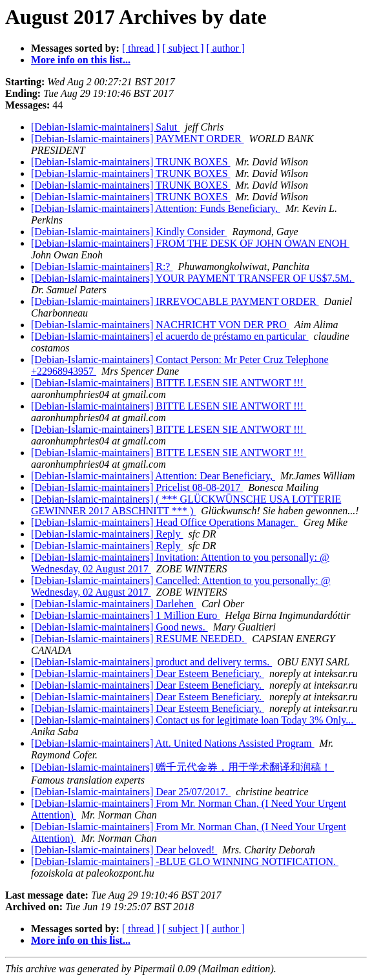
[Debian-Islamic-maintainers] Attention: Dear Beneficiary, (153, 476)
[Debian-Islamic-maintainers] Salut (105, 127)
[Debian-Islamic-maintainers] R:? (102, 266)
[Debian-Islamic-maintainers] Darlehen (114, 604)
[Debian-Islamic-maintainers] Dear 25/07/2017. (131, 792)
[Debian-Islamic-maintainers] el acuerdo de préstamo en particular (170, 336)
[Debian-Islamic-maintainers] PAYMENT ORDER (138, 139)
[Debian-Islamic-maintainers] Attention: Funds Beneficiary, (156, 208)
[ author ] (226, 48)
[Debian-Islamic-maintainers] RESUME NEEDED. (139, 639)
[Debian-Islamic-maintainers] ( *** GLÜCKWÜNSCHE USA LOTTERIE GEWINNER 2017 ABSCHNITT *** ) (186, 505)
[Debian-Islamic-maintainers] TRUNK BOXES (131, 162)
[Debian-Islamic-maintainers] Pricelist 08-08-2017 (137, 487)
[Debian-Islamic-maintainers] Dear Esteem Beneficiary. (148, 673)
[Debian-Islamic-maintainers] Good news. (119, 627)
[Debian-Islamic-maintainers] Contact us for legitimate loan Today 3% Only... (193, 720)
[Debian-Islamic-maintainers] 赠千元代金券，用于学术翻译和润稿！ (182, 767)
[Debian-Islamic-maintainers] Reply (107, 534)
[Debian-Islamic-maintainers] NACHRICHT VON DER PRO (160, 325)
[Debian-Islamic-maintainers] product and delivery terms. (151, 662)
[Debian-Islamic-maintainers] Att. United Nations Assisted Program (173, 743)
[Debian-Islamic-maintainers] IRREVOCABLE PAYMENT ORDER (175, 301)
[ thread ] (141, 48)
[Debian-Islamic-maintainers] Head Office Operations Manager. (165, 522)
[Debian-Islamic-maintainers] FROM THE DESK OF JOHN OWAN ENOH (190, 243)
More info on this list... (81, 60)
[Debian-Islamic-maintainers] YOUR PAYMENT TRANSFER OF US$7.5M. (193, 278)
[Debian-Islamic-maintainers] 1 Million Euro (125, 615)
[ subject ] (183, 48)
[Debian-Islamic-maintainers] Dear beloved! (124, 850)
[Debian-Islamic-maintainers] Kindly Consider (129, 232)
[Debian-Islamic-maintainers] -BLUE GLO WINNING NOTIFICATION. (185, 861)
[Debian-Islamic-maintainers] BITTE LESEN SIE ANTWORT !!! (169, 383)
